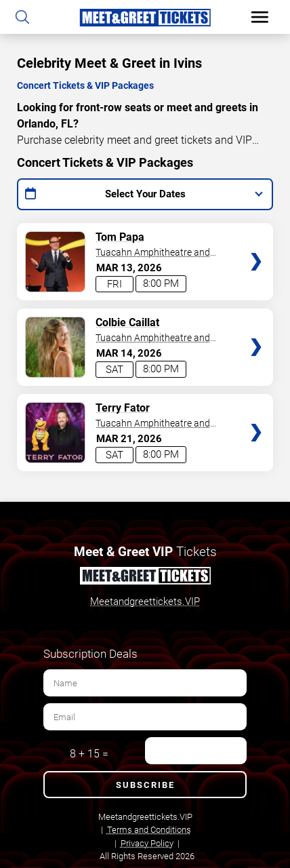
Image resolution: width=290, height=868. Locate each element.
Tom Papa (120, 237)
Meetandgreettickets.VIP (145, 601)
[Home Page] (145, 17)
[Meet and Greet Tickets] (145, 578)
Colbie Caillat (127, 322)
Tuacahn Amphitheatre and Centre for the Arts (153, 253)
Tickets (256, 235)
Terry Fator (123, 408)
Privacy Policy (147, 843)
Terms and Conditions (149, 830)
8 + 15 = (89, 754)
